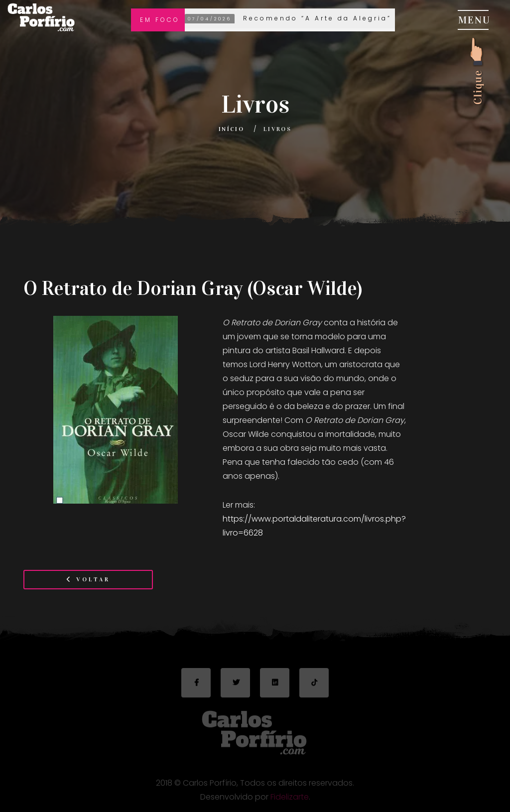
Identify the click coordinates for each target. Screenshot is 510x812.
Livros (277, 129)
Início (231, 129)
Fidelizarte (290, 800)
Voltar (88, 579)
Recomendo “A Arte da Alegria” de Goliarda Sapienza (342, 19)
